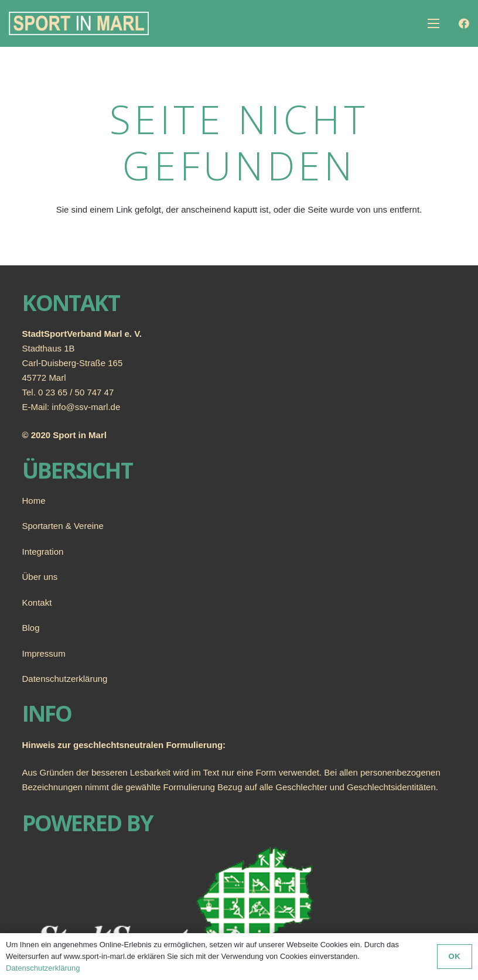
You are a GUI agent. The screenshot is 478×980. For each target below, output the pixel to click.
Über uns (40, 577)
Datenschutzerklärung (65, 679)
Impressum (44, 653)
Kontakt (37, 602)
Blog (31, 628)
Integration (43, 552)
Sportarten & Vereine (63, 526)
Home (34, 501)
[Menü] (433, 23)
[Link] (79, 23)
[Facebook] (464, 23)
